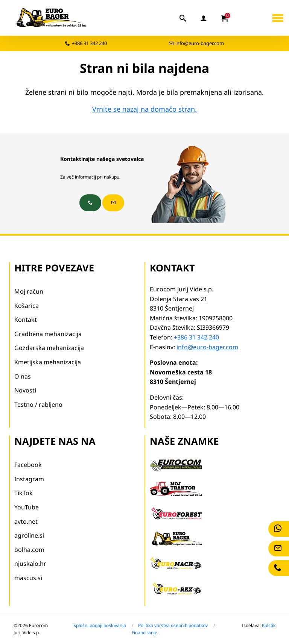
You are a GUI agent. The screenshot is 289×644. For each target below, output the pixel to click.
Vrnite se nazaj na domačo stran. (144, 109)
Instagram (29, 479)
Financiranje (144, 633)
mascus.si (28, 578)
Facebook (28, 465)
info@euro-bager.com (200, 43)
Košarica (27, 306)
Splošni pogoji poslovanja (100, 625)
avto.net (26, 521)
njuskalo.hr (30, 564)
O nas (23, 376)
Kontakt (26, 320)
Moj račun (29, 291)
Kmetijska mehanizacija (48, 362)
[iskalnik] (183, 18)
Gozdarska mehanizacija (49, 348)
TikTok (24, 493)
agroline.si (29, 535)
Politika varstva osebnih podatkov (173, 625)
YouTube (27, 507)
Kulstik (269, 625)
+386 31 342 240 (89, 43)
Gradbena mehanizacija (48, 334)
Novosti (25, 390)
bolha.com (29, 550)
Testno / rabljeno (38, 405)
